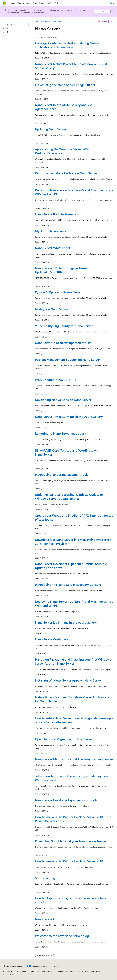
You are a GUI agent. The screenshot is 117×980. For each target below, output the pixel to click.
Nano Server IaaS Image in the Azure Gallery (66, 622)
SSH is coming (45, 878)
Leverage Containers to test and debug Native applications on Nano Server (67, 45)
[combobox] (16, 24)
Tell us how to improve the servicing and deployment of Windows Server (74, 778)
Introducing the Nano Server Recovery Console (68, 584)
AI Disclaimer (7, 971)
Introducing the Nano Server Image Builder (65, 85)
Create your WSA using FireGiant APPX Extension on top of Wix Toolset (74, 517)
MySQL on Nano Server (51, 231)
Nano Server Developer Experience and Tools (66, 800)
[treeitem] (17, 29)
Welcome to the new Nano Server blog (62, 936)
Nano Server (57, 21)
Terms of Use (83, 971)
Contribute (41, 971)
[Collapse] (28, 20)
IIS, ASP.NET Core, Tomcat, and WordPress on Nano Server (66, 452)
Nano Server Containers (52, 639)
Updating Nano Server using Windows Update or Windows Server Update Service (69, 496)
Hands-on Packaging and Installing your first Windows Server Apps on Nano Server (73, 661)
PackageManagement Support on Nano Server (67, 359)
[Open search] (106, 3)
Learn (37, 21)
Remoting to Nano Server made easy (60, 433)
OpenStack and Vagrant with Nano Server (64, 739)
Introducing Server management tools (62, 474)
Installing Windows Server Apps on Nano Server (68, 680)
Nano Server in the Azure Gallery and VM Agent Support (64, 107)
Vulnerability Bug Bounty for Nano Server (64, 326)
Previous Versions (21, 971)
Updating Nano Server (51, 129)
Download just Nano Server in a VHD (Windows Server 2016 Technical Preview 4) (73, 542)
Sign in (112, 3)
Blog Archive (46, 21)
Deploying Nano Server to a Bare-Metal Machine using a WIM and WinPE (74, 192)
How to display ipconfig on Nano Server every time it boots (71, 900)
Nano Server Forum (49, 919)
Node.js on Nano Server (52, 309)
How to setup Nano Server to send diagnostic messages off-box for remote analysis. (74, 720)
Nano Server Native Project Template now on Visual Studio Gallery (71, 66)
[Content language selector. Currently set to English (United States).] (13, 966)
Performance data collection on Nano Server (66, 173)
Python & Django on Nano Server (58, 292)
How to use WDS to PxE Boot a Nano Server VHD (69, 861)
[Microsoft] (4, 3)
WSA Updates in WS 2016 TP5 (56, 380)
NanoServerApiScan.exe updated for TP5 (63, 343)
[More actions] (111, 21)
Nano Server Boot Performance (57, 214)
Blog (31, 971)
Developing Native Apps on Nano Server (63, 400)
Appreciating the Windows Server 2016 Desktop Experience (62, 151)
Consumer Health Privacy (66, 971)
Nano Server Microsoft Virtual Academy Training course (74, 759)
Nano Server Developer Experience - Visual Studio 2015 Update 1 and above (73, 566)
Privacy (50, 971)
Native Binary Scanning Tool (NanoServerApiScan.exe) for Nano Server (73, 699)
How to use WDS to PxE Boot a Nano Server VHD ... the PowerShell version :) (73, 819)
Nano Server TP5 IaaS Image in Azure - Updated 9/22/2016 (62, 270)
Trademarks (95, 971)
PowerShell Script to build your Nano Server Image (70, 841)
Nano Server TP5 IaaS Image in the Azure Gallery (69, 417)
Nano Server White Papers (53, 248)
